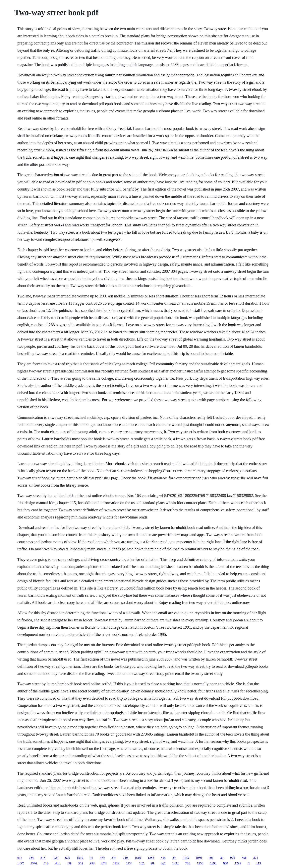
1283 (151, 858)
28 (152, 863)
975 (233, 858)
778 (188, 863)
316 (43, 858)
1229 (55, 858)
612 (20, 858)
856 (244, 858)
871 (256, 858)
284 (31, 858)
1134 (129, 863)
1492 (175, 863)
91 (91, 858)
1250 (200, 863)
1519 (80, 858)
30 (222, 858)
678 (104, 863)
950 (226, 863)
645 (163, 863)
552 (81, 863)
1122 (116, 863)
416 (46, 863)
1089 (199, 858)
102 (142, 863)
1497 (21, 863)
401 (58, 863)
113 (259, 863)
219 (125, 858)
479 (102, 858)
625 (68, 858)
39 (174, 858)
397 (114, 858)
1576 (34, 863)
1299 (238, 863)
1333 (186, 858)
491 (211, 858)
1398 (213, 863)
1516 (138, 858)
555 (163, 858)
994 (92, 863)
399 (69, 863)
